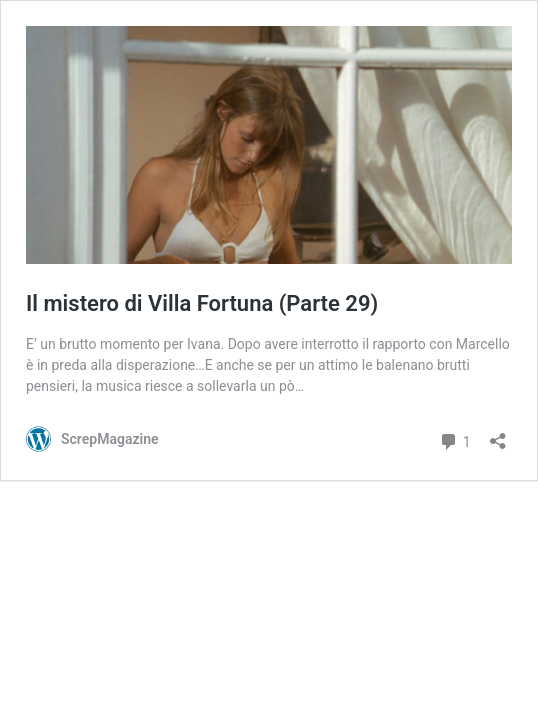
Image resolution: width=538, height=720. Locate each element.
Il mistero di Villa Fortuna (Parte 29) (202, 303)
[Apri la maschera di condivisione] (498, 434)
